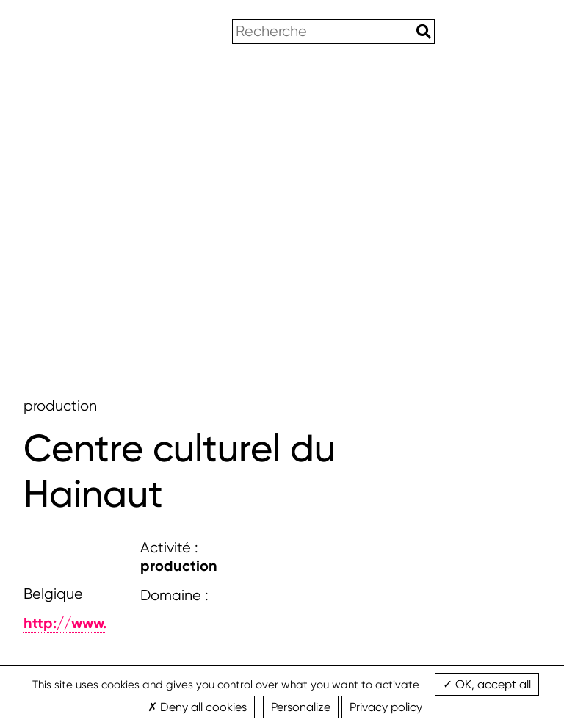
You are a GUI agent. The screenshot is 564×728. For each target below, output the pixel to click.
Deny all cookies (197, 707)
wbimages (67, 32)
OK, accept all (487, 684)
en (469, 32)
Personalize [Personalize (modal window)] (301, 707)
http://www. (65, 623)
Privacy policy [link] (386, 707)
